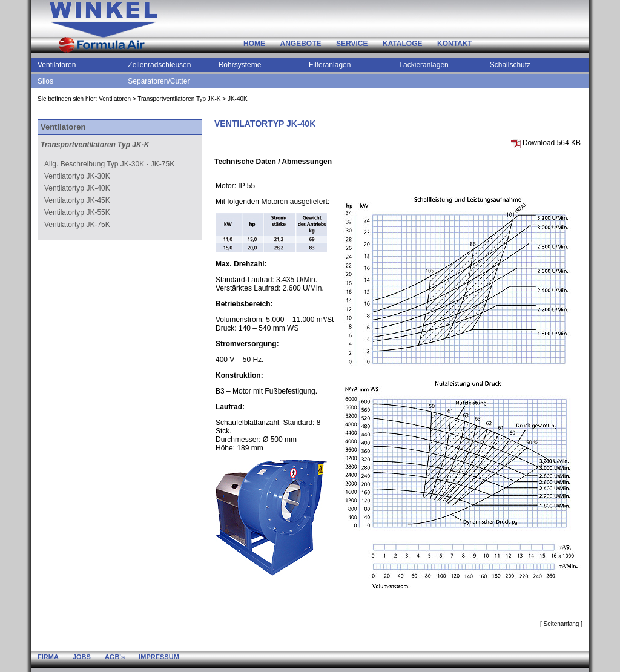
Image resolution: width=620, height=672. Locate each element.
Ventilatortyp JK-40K (77, 188)
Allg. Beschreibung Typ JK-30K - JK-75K (109, 164)
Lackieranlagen (424, 65)
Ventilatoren (57, 65)
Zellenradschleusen (159, 65)
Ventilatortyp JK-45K (77, 200)
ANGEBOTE (301, 44)
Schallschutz (510, 65)
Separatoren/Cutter (159, 81)
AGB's (115, 657)
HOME (254, 44)
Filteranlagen (330, 65)
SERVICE (352, 44)
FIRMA (48, 657)
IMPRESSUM (159, 657)
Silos (45, 81)
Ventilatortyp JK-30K (77, 176)
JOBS (82, 657)
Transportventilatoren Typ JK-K (179, 99)
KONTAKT (455, 44)
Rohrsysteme (240, 65)
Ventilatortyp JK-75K (77, 225)
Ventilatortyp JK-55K (77, 212)
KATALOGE (403, 44)
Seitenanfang (561, 624)
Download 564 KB (546, 143)
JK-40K (238, 99)
